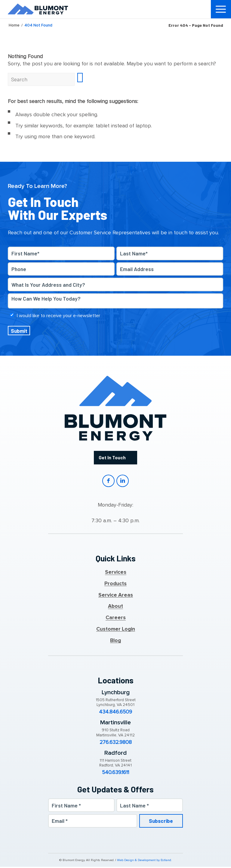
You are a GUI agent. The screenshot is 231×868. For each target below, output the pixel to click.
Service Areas (116, 596)
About (115, 607)
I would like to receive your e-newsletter (59, 315)
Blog (115, 642)
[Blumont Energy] (38, 9)
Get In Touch (112, 458)
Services (116, 573)
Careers (116, 619)
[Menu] (221, 9)
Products (115, 585)
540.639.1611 (115, 774)
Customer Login (116, 630)
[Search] (41, 79)
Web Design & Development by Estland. (144, 862)
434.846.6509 (115, 713)
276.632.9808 (116, 743)
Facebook (108, 482)
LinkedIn (123, 482)
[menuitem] (221, 9)
